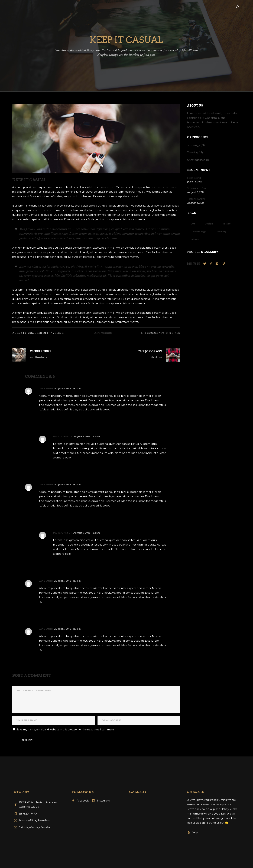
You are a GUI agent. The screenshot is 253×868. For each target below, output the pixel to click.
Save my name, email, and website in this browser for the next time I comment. (66, 730)
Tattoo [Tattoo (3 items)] (227, 224)
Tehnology (194, 145)
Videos (106, 333)
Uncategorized (196, 160)
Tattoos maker (196, 199)
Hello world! (194, 178)
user (38, 333)
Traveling (55, 333)
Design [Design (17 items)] (209, 224)
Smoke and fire (197, 188)
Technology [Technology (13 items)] (198, 232)
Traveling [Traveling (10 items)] (221, 232)
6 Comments (153, 333)
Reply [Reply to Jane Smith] (46, 417)
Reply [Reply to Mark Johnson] (60, 465)
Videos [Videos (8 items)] (195, 240)
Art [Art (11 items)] (193, 224)
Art (97, 333)
